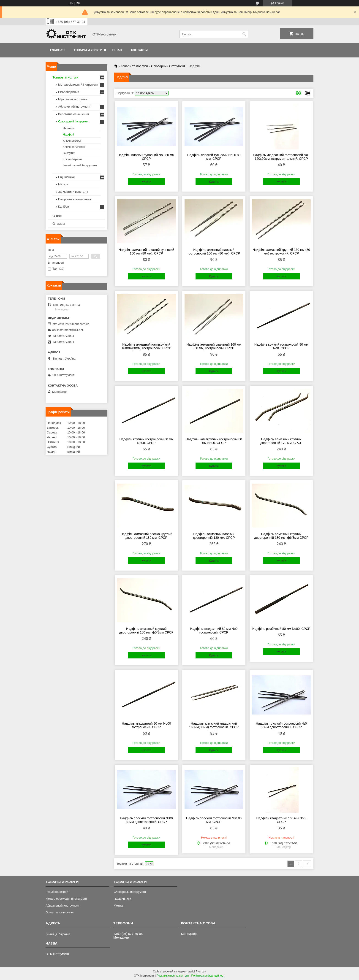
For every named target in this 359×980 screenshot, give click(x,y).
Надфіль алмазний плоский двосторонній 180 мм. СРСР (214, 536)
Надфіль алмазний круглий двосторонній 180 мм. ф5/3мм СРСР (146, 631)
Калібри (64, 207)
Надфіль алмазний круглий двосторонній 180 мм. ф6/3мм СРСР (281, 536)
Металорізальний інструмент (78, 85)
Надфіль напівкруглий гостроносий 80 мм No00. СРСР (214, 441)
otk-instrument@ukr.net (68, 330)
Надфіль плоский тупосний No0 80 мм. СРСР (146, 157)
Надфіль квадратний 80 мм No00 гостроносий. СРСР (146, 725)
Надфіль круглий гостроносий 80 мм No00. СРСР (146, 441)
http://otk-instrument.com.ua (71, 324)
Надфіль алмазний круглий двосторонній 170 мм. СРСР (281, 441)
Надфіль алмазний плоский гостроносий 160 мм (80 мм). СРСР (214, 252)
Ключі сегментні (74, 147)
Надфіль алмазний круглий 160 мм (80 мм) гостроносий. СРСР (281, 252)
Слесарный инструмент (130, 892)
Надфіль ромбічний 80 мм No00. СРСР (281, 629)
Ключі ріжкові (72, 141)
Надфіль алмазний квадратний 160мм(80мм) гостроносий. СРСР (214, 725)
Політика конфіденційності (208, 976)
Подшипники (122, 899)
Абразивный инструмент (63, 906)
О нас (117, 50)
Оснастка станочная (60, 912)
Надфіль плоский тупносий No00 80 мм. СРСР (214, 157)
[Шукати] (244, 34)
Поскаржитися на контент (173, 976)
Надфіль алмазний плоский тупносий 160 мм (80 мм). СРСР (146, 252)
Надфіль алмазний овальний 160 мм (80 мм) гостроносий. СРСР (214, 346)
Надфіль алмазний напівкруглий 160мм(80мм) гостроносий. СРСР (146, 346)
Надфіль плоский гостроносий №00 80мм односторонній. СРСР (146, 820)
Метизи (63, 184)
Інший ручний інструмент (80, 165)
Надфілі (68, 134)
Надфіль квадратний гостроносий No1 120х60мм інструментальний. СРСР (281, 157)
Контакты (139, 50)
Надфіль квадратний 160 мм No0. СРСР (281, 820)
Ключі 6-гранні (73, 159)
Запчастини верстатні (73, 192)
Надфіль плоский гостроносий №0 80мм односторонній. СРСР (281, 725)
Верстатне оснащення (73, 114)
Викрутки (69, 153)
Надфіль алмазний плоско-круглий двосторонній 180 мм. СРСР (146, 536)
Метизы (119, 906)
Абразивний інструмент (74, 107)
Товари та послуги (134, 66)
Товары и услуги (88, 50)
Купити (146, 182)
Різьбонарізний (69, 92)
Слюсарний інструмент (168, 66)
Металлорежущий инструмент (66, 899)
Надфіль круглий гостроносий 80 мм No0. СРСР (281, 346)
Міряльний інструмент (73, 99)
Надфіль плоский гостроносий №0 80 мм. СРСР (214, 820)
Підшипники (66, 177)
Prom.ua (201, 972)
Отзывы (59, 223)
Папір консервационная (75, 199)
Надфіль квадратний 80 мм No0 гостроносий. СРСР (214, 631)
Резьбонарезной (57, 892)
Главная (57, 50)
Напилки (69, 128)
